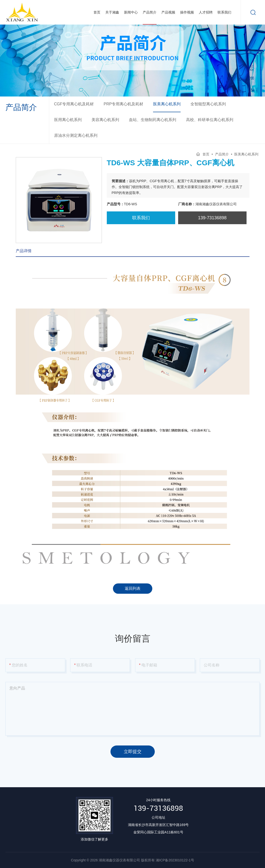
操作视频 (187, 12)
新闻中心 (131, 12)
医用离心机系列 (68, 120)
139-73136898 (158, 808)
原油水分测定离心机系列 (76, 135)
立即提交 (133, 752)
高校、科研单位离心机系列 (210, 120)
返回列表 (133, 588)
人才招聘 (206, 12)
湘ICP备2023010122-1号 (175, 860)
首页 (97, 12)
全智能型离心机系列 (208, 104)
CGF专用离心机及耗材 (74, 104)
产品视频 (168, 12)
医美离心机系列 (167, 104)
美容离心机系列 (105, 120)
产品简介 (150, 12)
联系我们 (224, 12)
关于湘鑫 (112, 12)
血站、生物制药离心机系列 (153, 120)
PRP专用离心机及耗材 (123, 104)
